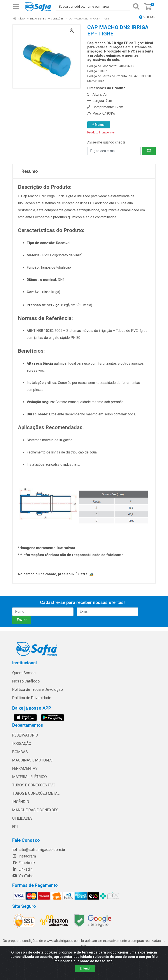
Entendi (85, 968)
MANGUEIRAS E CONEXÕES (35, 810)
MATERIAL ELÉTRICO (30, 777)
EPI (15, 827)
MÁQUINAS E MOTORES (32, 760)
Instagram (24, 856)
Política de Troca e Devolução (38, 689)
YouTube (23, 876)
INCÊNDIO (21, 802)
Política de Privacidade (32, 698)
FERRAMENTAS (25, 768)
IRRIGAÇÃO (22, 744)
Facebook (24, 863)
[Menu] (16, 7)
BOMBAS (20, 752)
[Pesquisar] (136, 7)
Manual (99, 125)
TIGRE (101, 81)
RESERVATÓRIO (25, 735)
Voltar (147, 17)
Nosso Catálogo (26, 681)
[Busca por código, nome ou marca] (93, 7)
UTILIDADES (22, 818)
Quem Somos (24, 673)
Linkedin (22, 869)
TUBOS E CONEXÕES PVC (34, 785)
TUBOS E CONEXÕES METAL (36, 793)
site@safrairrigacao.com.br (39, 850)
